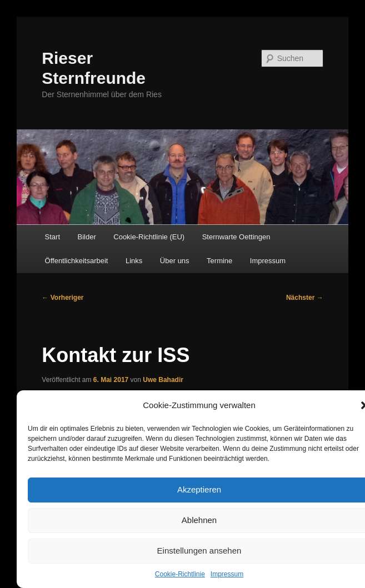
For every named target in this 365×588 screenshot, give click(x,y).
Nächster (305, 298)
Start (52, 237)
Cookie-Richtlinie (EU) (149, 237)
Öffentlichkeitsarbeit (77, 261)
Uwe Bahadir (163, 380)
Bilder (87, 237)
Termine (219, 261)
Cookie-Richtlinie (180, 574)
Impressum (227, 574)
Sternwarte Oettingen (236, 237)
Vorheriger (62, 298)
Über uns (175, 261)
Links (134, 261)
